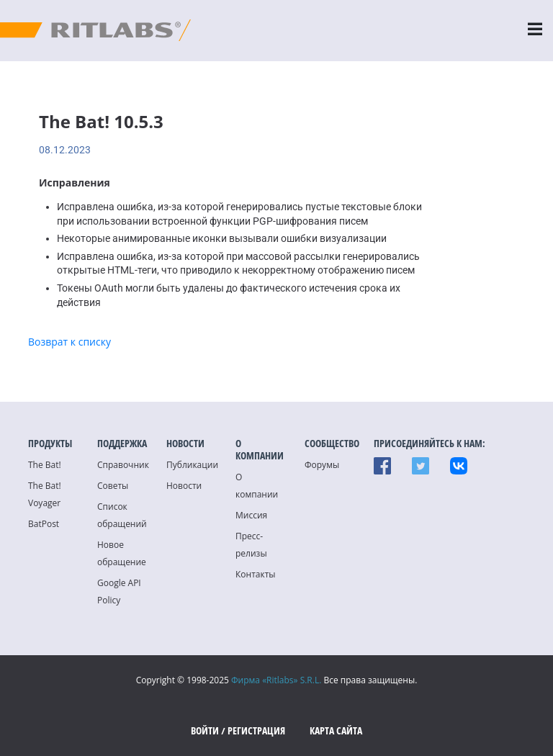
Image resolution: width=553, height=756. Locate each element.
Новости (184, 486)
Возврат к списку (69, 342)
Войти (205, 730)
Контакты (256, 574)
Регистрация (256, 730)
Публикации (192, 465)
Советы (113, 486)
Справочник (123, 465)
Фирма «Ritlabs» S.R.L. (276, 680)
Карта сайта (336, 730)
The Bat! (45, 465)
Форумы (322, 465)
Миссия (251, 515)
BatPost (44, 524)
